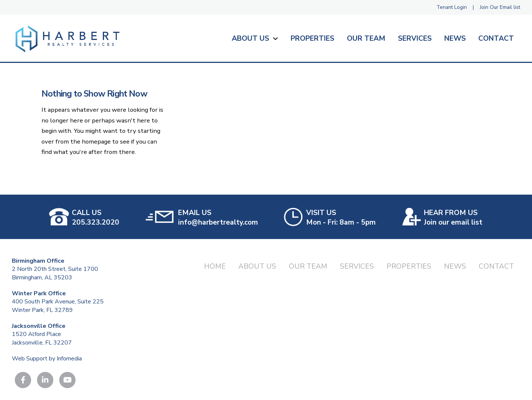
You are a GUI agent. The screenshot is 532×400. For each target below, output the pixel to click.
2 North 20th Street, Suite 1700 (55, 269)
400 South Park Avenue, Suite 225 (58, 302)
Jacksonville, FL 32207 (42, 343)
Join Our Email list (500, 7)
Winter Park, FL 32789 (42, 310)
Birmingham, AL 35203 (42, 278)
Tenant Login (452, 7)
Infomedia (69, 359)
